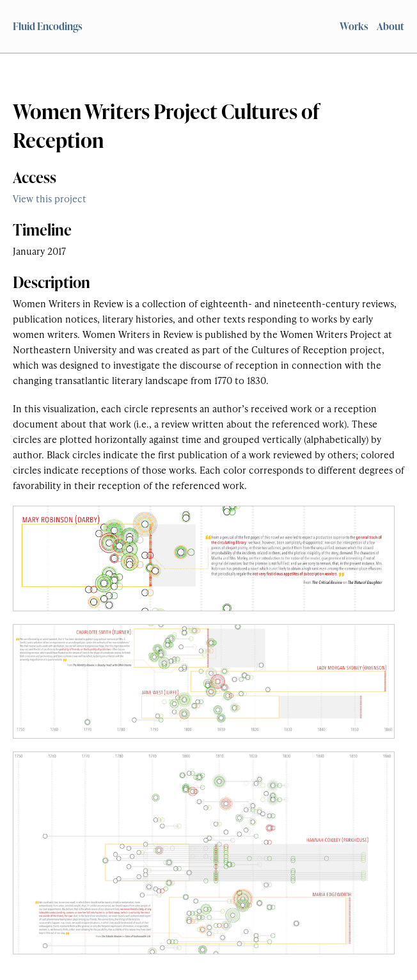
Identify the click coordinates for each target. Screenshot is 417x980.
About (390, 26)
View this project (50, 198)
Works (354, 26)
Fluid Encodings (48, 26)
